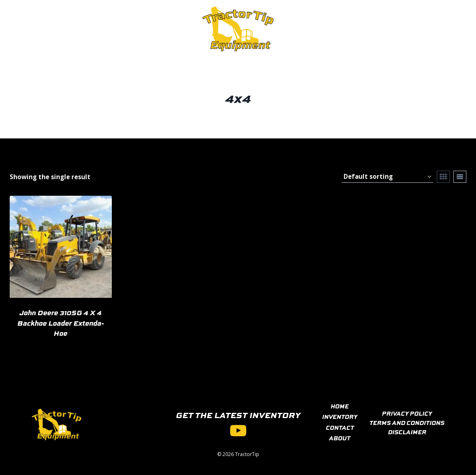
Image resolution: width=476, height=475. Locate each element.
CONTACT (340, 427)
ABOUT (340, 438)
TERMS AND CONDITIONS (407, 423)
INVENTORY (340, 416)
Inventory (95, 29)
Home (54, 29)
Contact (142, 29)
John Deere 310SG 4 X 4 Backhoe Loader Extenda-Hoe (61, 323)
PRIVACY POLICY (407, 413)
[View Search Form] (428, 29)
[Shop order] (387, 177)
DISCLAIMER (407, 432)
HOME (340, 406)
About (180, 29)
